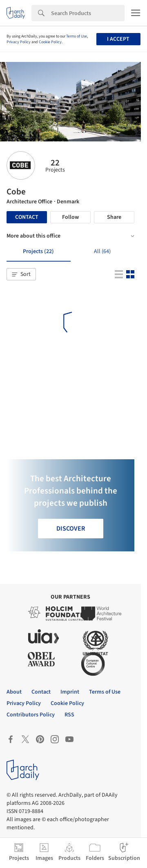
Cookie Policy (50, 42)
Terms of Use (77, 36)
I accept (118, 39)
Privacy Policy (19, 42)
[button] (21, 274)
